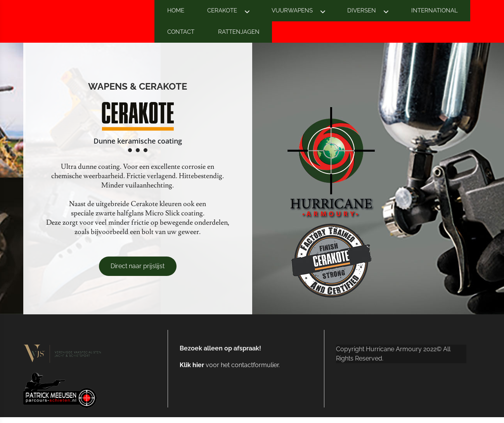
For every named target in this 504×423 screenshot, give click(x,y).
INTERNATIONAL (435, 10)
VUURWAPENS (292, 10)
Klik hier (192, 365)
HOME (176, 10)
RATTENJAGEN (239, 32)
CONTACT (181, 32)
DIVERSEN (362, 10)
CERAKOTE (222, 10)
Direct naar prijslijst (138, 266)
